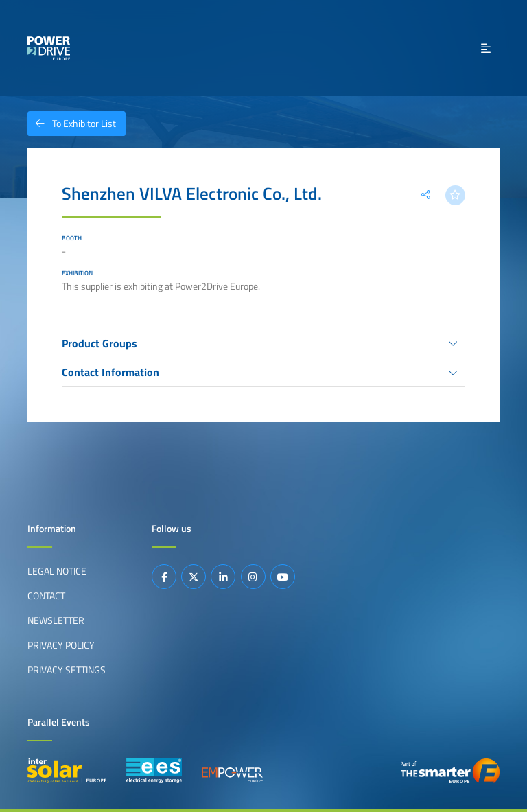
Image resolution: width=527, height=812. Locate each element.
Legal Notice (57, 571)
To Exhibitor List (72, 124)
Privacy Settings (67, 670)
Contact (46, 596)
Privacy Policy (61, 645)
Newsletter (56, 620)
